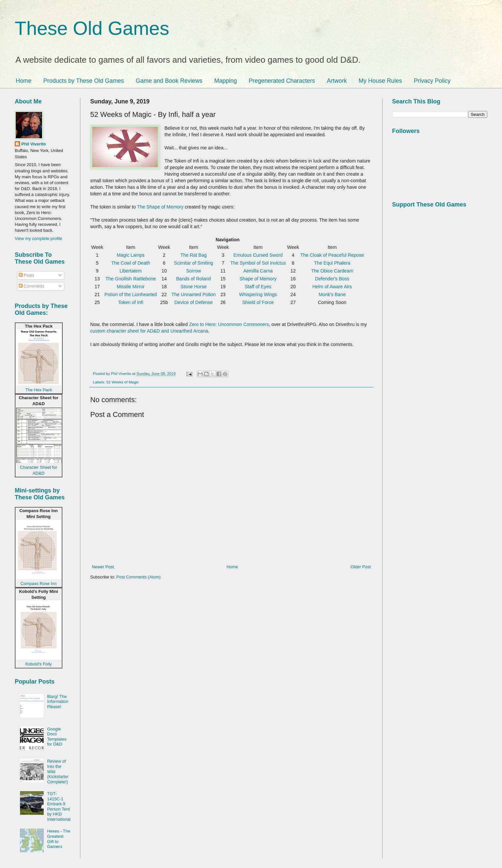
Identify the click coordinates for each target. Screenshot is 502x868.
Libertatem (131, 271)
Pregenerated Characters (282, 81)
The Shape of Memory (160, 207)
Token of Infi (131, 302)
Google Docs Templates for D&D (57, 737)
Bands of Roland (194, 279)
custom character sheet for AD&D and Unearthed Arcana (149, 331)
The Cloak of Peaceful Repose (332, 255)
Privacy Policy (432, 81)
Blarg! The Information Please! (58, 702)
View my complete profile (38, 239)
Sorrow (193, 271)
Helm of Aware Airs (332, 287)
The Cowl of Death (131, 263)
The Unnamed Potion (193, 294)
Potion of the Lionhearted (131, 294)
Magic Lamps (131, 255)
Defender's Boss (332, 279)
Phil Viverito (34, 144)
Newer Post (103, 567)
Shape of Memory (258, 279)
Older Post (361, 567)
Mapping (226, 81)
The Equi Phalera (332, 263)
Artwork (337, 81)
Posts (27, 275)
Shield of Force (258, 302)
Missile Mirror (131, 287)
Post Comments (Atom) (139, 577)
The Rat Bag (194, 255)
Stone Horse (193, 287)
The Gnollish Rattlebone (130, 279)
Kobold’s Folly (39, 664)
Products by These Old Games (84, 81)
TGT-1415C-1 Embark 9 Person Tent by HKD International (59, 806)
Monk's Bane (332, 294)
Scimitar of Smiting (193, 263)
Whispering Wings (258, 294)
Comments (31, 286)
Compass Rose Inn (39, 584)
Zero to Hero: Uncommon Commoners (229, 324)
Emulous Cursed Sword (258, 255)
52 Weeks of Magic (123, 382)
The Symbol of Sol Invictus (258, 263)
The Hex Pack (39, 390)
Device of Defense (194, 302)
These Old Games (92, 28)
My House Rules (380, 81)
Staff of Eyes (258, 287)
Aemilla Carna (258, 271)
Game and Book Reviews (169, 81)
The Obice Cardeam (332, 271)
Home (24, 81)
